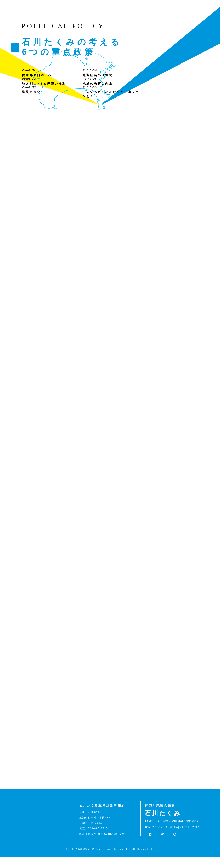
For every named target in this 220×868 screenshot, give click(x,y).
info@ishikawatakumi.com (107, 844)
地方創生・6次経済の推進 (44, 94)
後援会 (174, 837)
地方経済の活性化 (98, 85)
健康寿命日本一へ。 (39, 85)
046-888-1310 (98, 839)
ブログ (196, 837)
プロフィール (160, 837)
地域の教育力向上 (98, 94)
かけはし (185, 837)
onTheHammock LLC (142, 860)
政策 (148, 837)
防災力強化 (31, 103)
